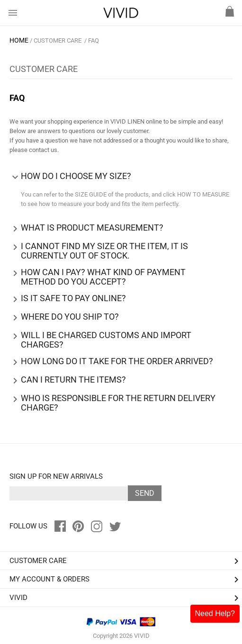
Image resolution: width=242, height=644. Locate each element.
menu (13, 13)
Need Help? (215, 613)
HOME (19, 40)
